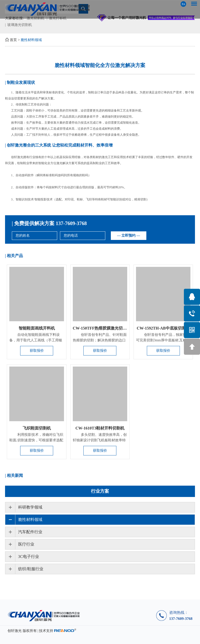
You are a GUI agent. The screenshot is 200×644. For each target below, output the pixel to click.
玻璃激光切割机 (20, 25)
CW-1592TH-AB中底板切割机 (163, 328)
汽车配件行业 (30, 532)
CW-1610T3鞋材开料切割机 (100, 428)
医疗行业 (26, 544)
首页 (13, 40)
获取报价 (37, 351)
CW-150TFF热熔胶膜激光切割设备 (104, 328)
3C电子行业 (29, 557)
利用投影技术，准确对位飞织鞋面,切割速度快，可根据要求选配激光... (36, 440)
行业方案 (100, 491)
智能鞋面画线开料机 (37, 328)
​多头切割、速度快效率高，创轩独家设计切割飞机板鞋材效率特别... (100, 440)
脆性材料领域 (31, 40)
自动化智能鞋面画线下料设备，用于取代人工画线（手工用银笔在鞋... (36, 340)
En (183, 4)
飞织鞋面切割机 (37, 428)
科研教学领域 (30, 507)
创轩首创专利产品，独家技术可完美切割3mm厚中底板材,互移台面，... (163, 340)
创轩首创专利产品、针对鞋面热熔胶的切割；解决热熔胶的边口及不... (100, 340)
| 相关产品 (14, 256)
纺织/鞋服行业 (31, 569)
